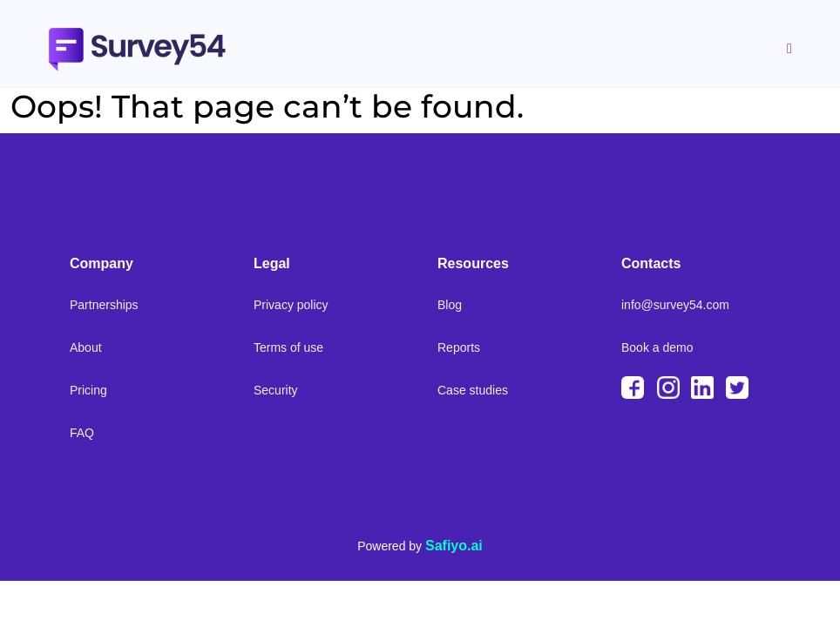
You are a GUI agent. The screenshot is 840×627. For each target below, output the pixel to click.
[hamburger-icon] (788, 50)
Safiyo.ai (454, 546)
